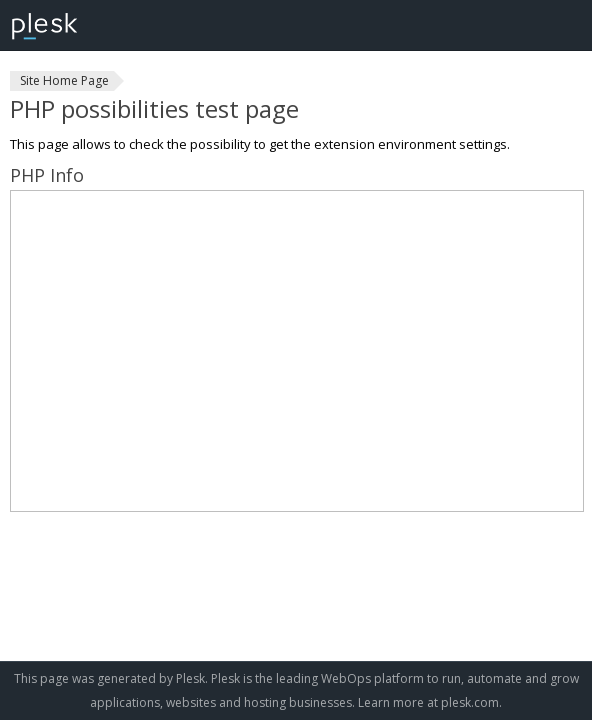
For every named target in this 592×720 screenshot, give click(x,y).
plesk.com (470, 702)
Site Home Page (64, 80)
